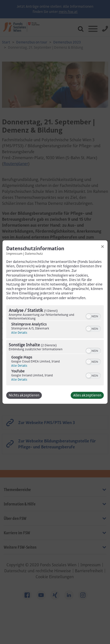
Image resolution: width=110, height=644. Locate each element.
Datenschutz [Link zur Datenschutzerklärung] (34, 253)
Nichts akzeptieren (24, 395)
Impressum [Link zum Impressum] (14, 253)
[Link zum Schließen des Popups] (103, 247)
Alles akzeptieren (87, 395)
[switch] (93, 316)
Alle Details (19, 333)
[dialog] (55, 322)
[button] (89, 316)
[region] (55, 346)
